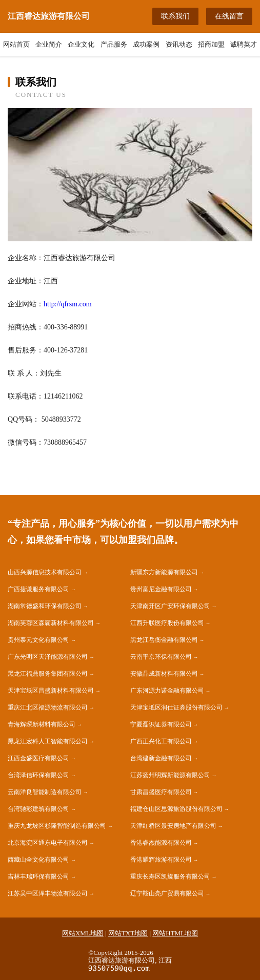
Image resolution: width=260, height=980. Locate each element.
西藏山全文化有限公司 (38, 860)
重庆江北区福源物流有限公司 (48, 707)
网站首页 (16, 44)
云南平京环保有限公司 (161, 657)
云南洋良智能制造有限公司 (45, 792)
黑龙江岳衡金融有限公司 (164, 640)
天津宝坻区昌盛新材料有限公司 (51, 691)
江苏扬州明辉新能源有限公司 (170, 775)
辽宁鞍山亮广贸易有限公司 (167, 893)
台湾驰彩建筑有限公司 (38, 809)
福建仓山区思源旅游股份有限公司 (176, 809)
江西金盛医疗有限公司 (38, 758)
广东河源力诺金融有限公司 (167, 691)
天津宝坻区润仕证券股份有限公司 (176, 707)
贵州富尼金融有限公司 (161, 589)
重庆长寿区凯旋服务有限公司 (170, 877)
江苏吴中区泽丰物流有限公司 (48, 893)
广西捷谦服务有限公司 (38, 589)
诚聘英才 (244, 44)
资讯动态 (179, 44)
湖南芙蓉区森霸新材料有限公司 (51, 623)
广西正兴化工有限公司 (161, 741)
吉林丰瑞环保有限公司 (38, 877)
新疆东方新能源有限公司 (164, 572)
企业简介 (49, 44)
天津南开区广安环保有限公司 (170, 606)
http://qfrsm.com (68, 304)
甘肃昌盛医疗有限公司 (161, 792)
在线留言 (229, 16)
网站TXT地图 (128, 933)
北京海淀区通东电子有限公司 (48, 843)
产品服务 (114, 44)
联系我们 (175, 16)
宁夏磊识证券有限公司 (161, 724)
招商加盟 (211, 44)
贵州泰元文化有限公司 (38, 640)
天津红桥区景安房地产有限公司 (173, 826)
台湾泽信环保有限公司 (38, 775)
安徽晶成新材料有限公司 (164, 674)
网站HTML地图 (175, 933)
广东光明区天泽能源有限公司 (48, 657)
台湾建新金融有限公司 (161, 758)
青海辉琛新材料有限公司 (42, 724)
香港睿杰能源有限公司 (161, 843)
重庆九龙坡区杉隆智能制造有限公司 (57, 826)
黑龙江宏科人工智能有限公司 (48, 741)
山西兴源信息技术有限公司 (45, 572)
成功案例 (146, 44)
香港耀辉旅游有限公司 (161, 860)
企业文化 (81, 44)
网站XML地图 (83, 933)
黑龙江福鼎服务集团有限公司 (48, 674)
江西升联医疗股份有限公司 (167, 623)
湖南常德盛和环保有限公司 (45, 606)
